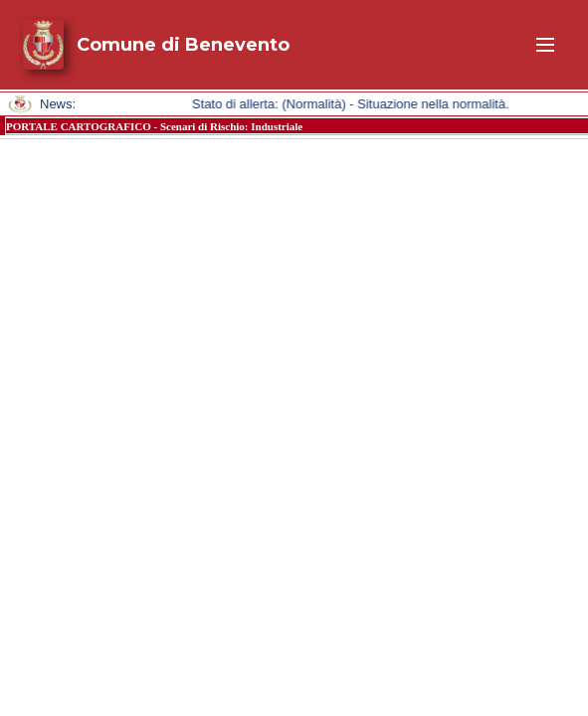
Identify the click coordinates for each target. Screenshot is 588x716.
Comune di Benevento (183, 45)
